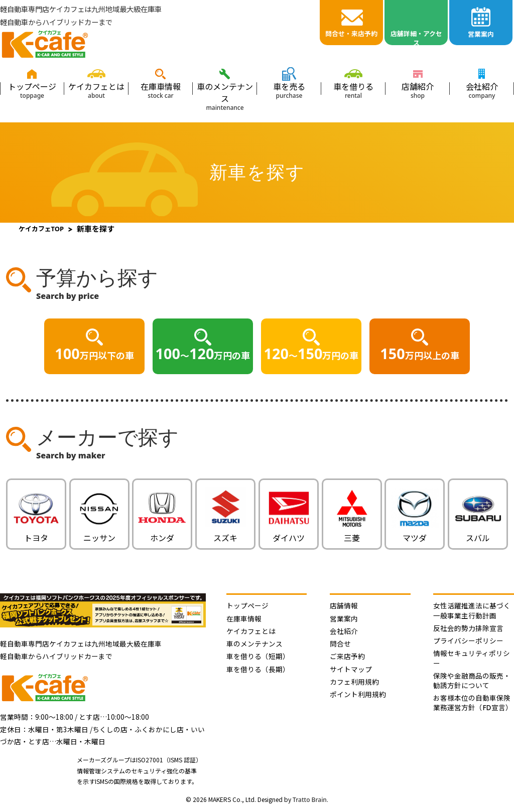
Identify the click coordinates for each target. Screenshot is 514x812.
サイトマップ (351, 669)
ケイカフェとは (96, 90)
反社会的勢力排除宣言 (468, 628)
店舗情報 (344, 606)
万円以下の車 (94, 353)
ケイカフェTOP (41, 229)
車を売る (289, 90)
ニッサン (99, 533)
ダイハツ (289, 532)
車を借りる (353, 90)
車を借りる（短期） (258, 656)
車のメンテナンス (225, 96)
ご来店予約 (347, 656)
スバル (478, 532)
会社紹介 (482, 90)
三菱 (352, 533)
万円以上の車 (419, 353)
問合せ (340, 644)
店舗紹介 (418, 90)
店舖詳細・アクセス (416, 37)
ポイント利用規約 (358, 694)
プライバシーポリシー (468, 641)
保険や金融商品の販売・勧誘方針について (472, 681)
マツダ (415, 532)
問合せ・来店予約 (351, 34)
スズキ (225, 532)
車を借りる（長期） (258, 669)
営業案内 (481, 34)
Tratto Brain (310, 800)
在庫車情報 (161, 90)
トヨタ (36, 532)
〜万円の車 (203, 353)
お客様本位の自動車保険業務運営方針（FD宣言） (473, 703)
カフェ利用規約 (354, 682)
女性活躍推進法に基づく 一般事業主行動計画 (472, 610)
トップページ (32, 90)
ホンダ (162, 533)
